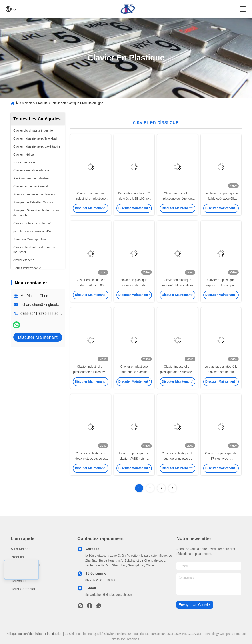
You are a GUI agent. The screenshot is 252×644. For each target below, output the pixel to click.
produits (17, 557)
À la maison (24, 103)
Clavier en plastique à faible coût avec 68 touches (91, 285)
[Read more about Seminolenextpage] (161, 488)
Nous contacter (23, 589)
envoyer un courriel (195, 605)
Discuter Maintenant (38, 337)
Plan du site (53, 634)
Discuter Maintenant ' (91, 210)
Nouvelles (18, 581)
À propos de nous (25, 565)
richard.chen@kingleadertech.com (47, 305)
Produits (42, 103)
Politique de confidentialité (24, 634)
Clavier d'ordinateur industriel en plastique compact (91, 199)
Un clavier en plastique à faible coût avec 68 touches (221, 199)
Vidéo (15, 573)
